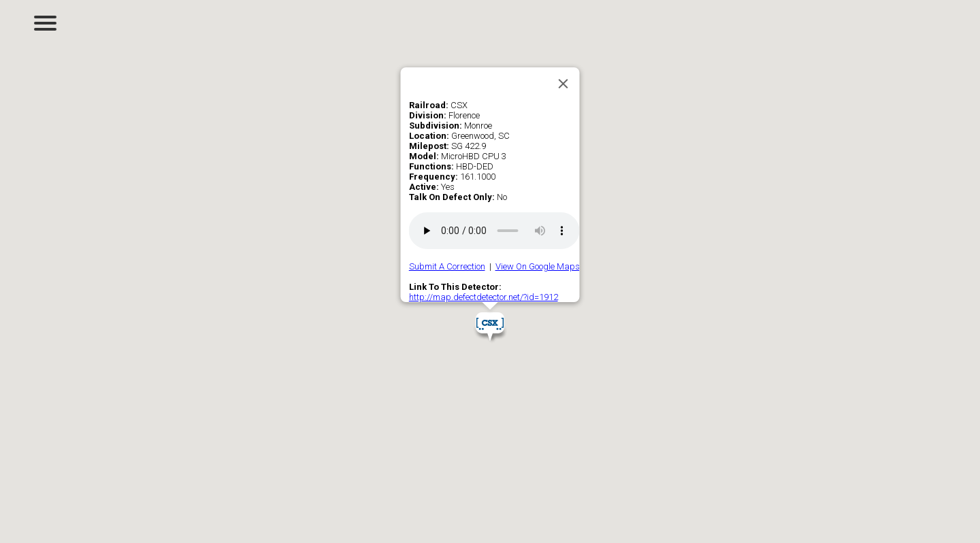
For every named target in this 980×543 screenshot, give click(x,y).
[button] (490, 327)
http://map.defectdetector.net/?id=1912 (484, 297)
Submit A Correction (447, 266)
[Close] (563, 84)
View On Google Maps (538, 266)
